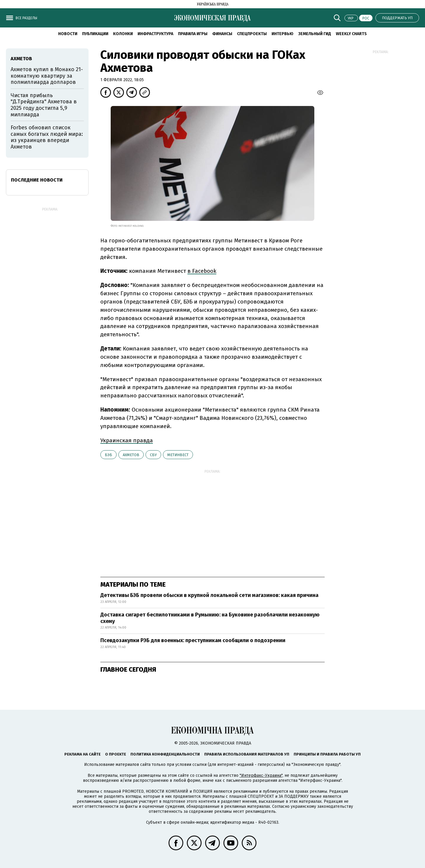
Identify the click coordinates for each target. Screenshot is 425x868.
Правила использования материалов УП (247, 754)
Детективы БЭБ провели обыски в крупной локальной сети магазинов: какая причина (209, 595)
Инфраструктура (155, 34)
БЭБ (108, 455)
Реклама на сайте (82, 754)
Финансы (222, 34)
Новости (68, 34)
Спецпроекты (252, 34)
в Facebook (202, 271)
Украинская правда (127, 440)
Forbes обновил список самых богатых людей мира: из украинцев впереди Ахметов (47, 137)
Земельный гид (315, 34)
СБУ (153, 455)
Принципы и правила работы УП (327, 754)
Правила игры (193, 34)
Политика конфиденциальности (165, 754)
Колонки (123, 34)
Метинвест (178, 455)
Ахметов (131, 455)
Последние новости (37, 180)
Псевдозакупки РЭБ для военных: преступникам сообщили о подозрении (193, 640)
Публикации (95, 34)
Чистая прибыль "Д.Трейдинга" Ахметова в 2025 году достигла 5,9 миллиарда (44, 105)
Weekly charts (351, 34)
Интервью (282, 34)
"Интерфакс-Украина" (261, 775)
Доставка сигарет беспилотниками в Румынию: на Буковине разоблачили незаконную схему (210, 618)
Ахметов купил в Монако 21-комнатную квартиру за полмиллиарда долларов (47, 76)
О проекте (116, 754)
